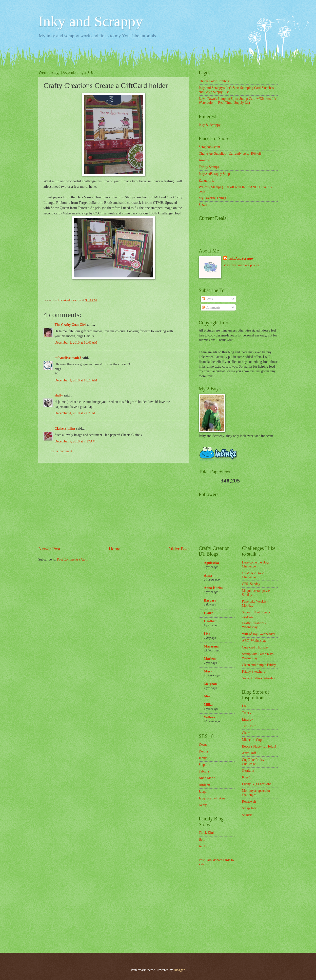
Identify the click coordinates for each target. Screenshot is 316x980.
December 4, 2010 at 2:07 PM (75, 413)
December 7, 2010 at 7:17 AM (75, 441)
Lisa (207, 634)
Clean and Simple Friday (259, 665)
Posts (207, 299)
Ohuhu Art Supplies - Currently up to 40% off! (231, 154)
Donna (203, 751)
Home (114, 549)
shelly (59, 395)
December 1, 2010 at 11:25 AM (76, 380)
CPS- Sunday (251, 584)
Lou (245, 706)
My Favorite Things (212, 198)
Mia (207, 696)
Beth (202, 840)
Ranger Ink (206, 180)
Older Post (179, 549)
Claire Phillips (65, 428)
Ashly (203, 846)
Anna (208, 575)
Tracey (247, 713)
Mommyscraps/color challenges (256, 793)
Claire (208, 613)
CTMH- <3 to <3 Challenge (254, 575)
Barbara (210, 600)
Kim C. (247, 777)
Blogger (179, 970)
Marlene (210, 659)
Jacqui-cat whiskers (212, 798)
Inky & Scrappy (210, 125)
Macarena (211, 646)
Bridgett (204, 785)
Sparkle (247, 815)
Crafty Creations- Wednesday (254, 625)
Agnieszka (211, 563)
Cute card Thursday (255, 647)
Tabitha (204, 771)
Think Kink (207, 833)
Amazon (205, 160)
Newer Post (49, 549)
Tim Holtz (249, 726)
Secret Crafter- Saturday (258, 678)
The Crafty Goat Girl (70, 325)
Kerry (203, 805)
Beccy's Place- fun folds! (259, 746)
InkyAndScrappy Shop (214, 174)
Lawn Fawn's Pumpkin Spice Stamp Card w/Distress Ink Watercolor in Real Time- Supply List (237, 101)
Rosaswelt (249, 802)
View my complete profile (241, 265)
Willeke (209, 717)
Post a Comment (61, 451)
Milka (208, 705)
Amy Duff (249, 753)
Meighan (210, 684)
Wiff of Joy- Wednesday (258, 634)
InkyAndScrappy (241, 259)
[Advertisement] (114, 504)
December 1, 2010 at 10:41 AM (76, 343)
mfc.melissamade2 (68, 358)
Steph (203, 765)
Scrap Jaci (249, 808)
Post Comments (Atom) (73, 559)
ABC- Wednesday (254, 641)
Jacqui (203, 792)
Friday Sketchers (253, 672)
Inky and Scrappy (90, 21)
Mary (208, 671)
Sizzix (203, 205)
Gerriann (248, 771)
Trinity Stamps (209, 167)
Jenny (203, 758)
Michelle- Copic (253, 740)
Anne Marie (207, 778)
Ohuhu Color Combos (214, 81)
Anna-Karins (213, 588)
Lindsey (247, 719)
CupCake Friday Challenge (253, 762)
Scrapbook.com (209, 147)
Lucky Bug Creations (257, 784)
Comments (211, 307)
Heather (210, 621)
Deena (203, 744)
